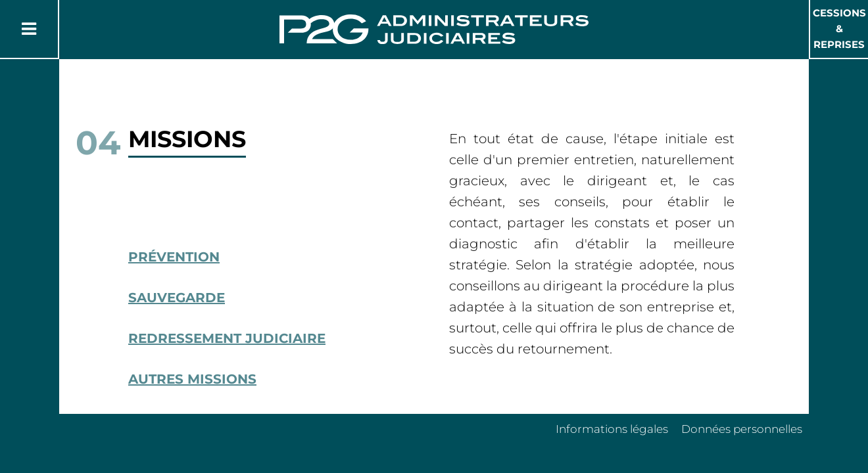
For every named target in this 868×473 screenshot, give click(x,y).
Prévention (174, 257)
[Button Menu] (29, 29)
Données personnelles (742, 429)
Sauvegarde (177, 298)
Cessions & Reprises (839, 29)
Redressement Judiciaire (227, 338)
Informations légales (612, 429)
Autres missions (192, 379)
